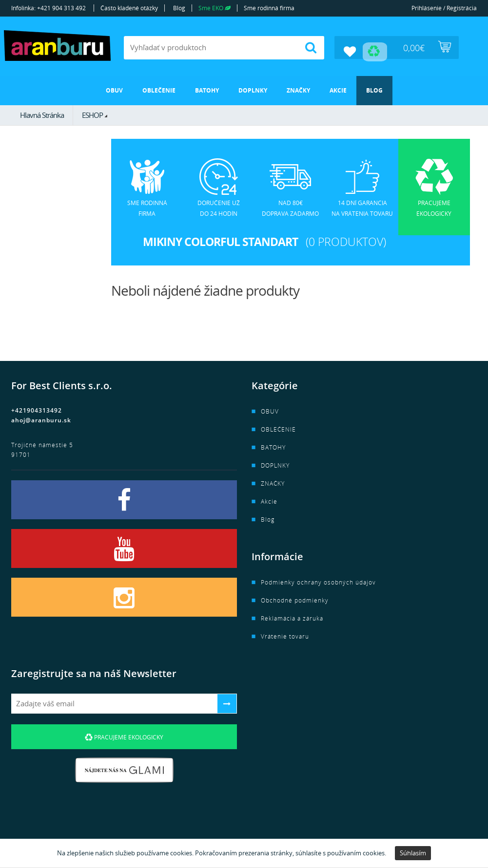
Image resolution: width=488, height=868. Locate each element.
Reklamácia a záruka (292, 617)
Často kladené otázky (129, 8)
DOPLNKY (253, 89)
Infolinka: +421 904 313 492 (49, 8)
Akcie (338, 89)
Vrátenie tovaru (285, 635)
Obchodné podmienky (295, 599)
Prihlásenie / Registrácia (444, 8)
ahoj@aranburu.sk (41, 419)
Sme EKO (215, 8)
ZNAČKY (298, 89)
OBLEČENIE (159, 89)
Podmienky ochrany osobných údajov (318, 581)
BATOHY (207, 89)
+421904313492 (37, 409)
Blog (179, 8)
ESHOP (92, 113)
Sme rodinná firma (269, 8)
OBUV (114, 89)
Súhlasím (413, 853)
